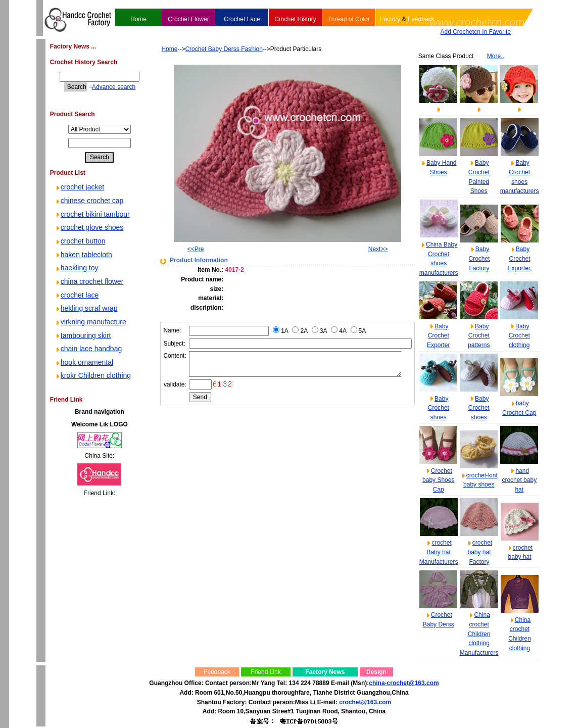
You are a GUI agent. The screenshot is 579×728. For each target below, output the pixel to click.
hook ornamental (84, 362)
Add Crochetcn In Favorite (476, 32)
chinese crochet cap (89, 201)
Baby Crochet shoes (439, 408)
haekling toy (77, 268)
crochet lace (77, 295)
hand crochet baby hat (519, 480)
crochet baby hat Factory (480, 552)
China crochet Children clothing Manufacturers (479, 634)
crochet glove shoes (89, 227)
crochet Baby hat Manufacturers (439, 552)
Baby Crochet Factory (479, 258)
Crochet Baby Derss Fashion (208, 49)
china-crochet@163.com (404, 683)
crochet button (80, 241)
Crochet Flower (188, 19)
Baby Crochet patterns (479, 336)
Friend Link (266, 672)
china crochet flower (89, 281)
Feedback (421, 19)
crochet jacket (79, 187)
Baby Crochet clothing (519, 336)
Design (376, 672)
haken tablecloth (83, 255)
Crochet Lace (242, 19)
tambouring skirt (83, 335)
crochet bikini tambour (92, 214)
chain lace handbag (88, 349)
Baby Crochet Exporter (438, 336)
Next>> (377, 249)
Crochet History (295, 19)
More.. (496, 56)
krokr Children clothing (93, 375)
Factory (390, 19)
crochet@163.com (365, 702)
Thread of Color (348, 19)
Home (138, 19)
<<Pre (182, 249)
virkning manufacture (90, 322)
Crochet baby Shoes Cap (438, 480)
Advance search (105, 87)
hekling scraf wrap (86, 308)
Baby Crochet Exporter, (519, 258)
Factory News (325, 672)
